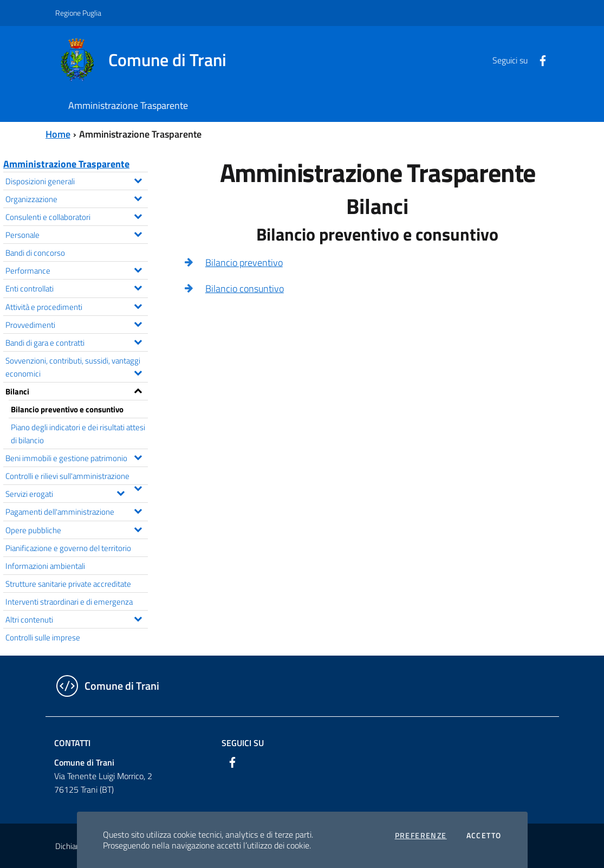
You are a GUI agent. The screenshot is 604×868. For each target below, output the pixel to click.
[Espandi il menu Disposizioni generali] (138, 179)
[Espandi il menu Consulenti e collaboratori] (138, 215)
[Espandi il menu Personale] (138, 233)
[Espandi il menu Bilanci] (138, 390)
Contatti (72, 743)
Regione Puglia (78, 13)
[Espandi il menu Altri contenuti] (138, 618)
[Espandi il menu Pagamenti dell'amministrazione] (138, 510)
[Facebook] (538, 60)
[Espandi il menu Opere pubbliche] (138, 528)
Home (58, 134)
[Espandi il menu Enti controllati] (138, 287)
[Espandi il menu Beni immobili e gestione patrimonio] (138, 456)
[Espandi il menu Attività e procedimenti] (138, 305)
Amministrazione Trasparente (66, 164)
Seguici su (243, 743)
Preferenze (421, 835)
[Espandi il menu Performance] (138, 269)
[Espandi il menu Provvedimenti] (138, 323)
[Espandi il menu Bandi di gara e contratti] (138, 341)
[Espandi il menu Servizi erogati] (121, 492)
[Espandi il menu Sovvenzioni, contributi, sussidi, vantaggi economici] (138, 372)
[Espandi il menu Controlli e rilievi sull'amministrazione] (138, 487)
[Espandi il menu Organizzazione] (138, 197)
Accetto (484, 835)
